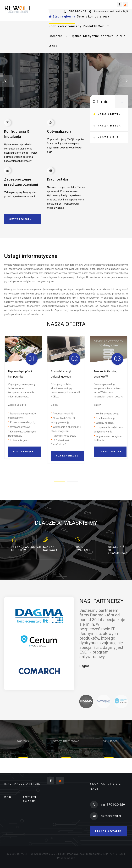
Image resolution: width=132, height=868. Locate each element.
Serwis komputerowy (93, 16)
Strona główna (62, 16)
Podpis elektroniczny (65, 26)
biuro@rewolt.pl (111, 816)
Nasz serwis (109, 115)
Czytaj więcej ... (23, 219)
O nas (53, 46)
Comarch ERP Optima (65, 36)
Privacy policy (66, 858)
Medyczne (91, 36)
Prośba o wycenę (108, 831)
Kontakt (107, 36)
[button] (7, 81)
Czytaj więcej (31, 106)
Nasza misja (109, 128)
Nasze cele (108, 141)
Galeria (120, 36)
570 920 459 (78, 11)
